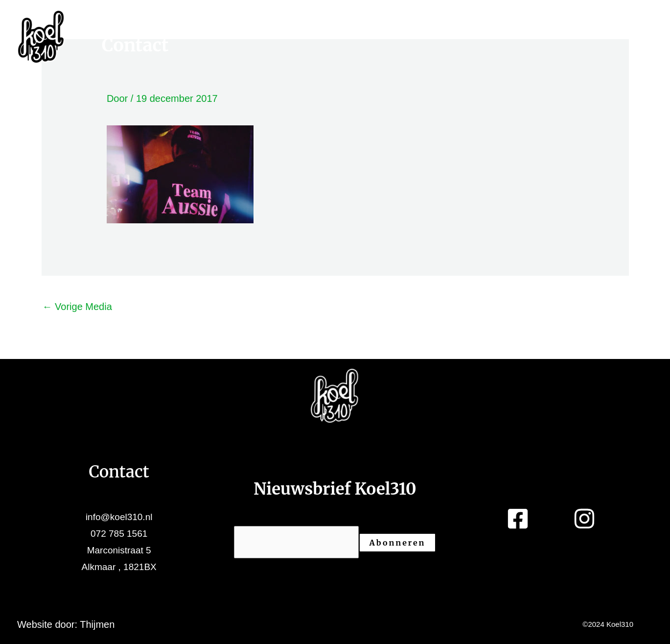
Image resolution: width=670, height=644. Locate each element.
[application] (224, 28)
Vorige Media (77, 307)
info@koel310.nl (119, 517)
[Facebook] (639, 27)
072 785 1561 (119, 534)
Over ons (447, 28)
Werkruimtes (167, 28)
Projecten (316, 28)
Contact (135, 46)
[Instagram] (643, 47)
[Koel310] (41, 36)
